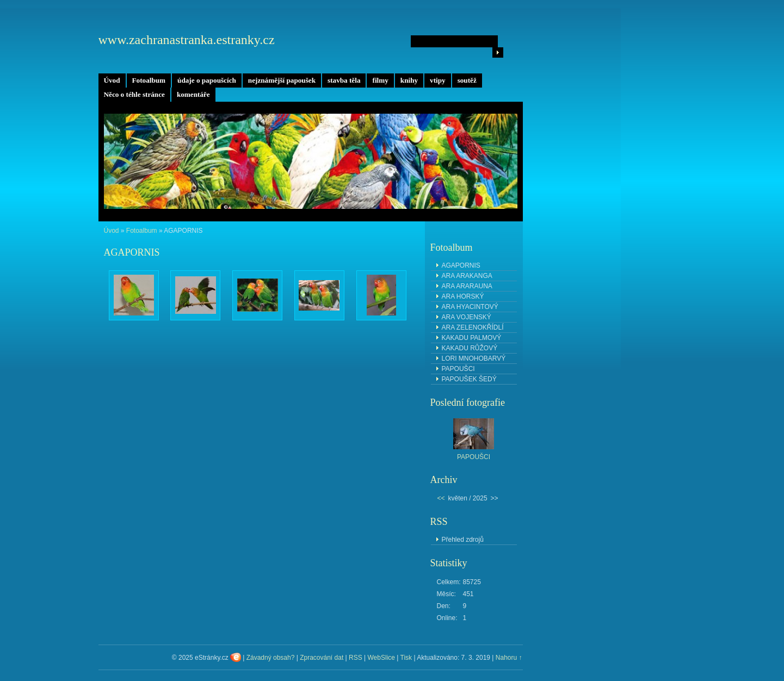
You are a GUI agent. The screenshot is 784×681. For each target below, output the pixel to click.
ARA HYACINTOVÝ (470, 307)
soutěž (467, 80)
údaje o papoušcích (207, 80)
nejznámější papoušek (282, 80)
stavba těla (344, 80)
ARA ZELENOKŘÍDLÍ (473, 327)
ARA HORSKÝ (463, 296)
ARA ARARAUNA (467, 286)
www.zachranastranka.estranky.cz (187, 40)
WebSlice (381, 658)
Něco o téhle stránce (134, 94)
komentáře (193, 94)
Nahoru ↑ (509, 658)
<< (441, 498)
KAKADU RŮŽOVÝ (470, 348)
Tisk (406, 658)
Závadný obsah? (271, 658)
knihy (409, 80)
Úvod (112, 80)
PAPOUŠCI (458, 369)
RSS (356, 658)
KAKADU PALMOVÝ (472, 338)
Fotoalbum (149, 80)
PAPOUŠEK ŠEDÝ (469, 379)
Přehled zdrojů (463, 540)
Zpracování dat (322, 658)
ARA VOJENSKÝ (467, 317)
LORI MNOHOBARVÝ (474, 358)
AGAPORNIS (461, 265)
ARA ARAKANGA (467, 276)
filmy (380, 80)
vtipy (438, 80)
